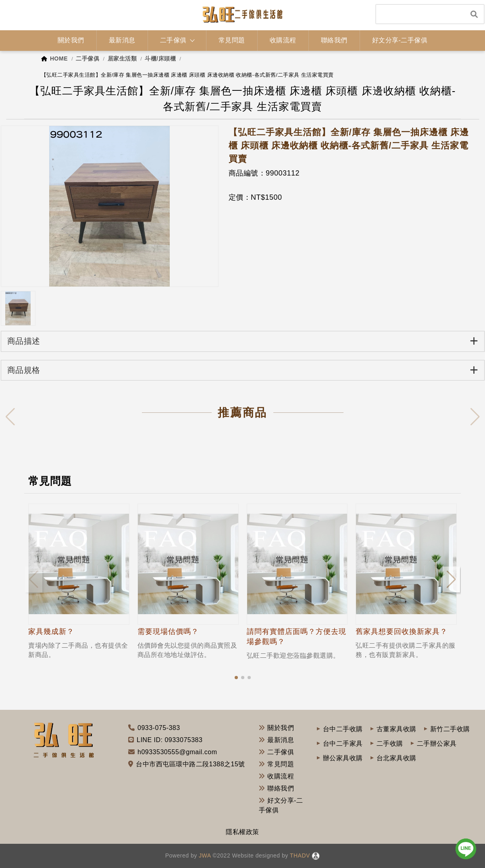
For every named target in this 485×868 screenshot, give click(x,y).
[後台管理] (316, 855)
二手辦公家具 (437, 744)
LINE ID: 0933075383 (170, 740)
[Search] (420, 14)
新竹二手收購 (450, 729)
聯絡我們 (277, 788)
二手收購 (390, 744)
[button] (236, 678)
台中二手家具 (343, 744)
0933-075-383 (159, 728)
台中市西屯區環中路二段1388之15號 (190, 764)
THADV (300, 855)
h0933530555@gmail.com (177, 752)
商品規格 (243, 370)
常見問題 (277, 764)
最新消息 (277, 740)
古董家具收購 (397, 729)
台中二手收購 (343, 729)
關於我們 (277, 728)
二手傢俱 (277, 752)
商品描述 (243, 341)
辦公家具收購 (343, 758)
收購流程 (277, 776)
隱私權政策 (242, 832)
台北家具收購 (397, 758)
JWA (204, 855)
